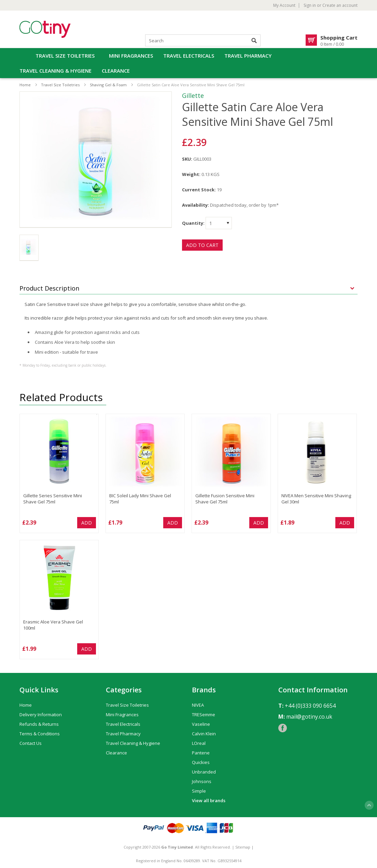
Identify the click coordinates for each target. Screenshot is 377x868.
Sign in (310, 5)
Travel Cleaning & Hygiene (55, 71)
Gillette (193, 95)
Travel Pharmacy (248, 56)
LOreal (199, 743)
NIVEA (198, 705)
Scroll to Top (369, 805)
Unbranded (204, 772)
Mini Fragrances (131, 56)
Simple (199, 791)
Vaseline (201, 724)
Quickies (201, 762)
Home (25, 85)
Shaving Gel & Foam (108, 85)
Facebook (283, 728)
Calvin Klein (204, 734)
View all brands (209, 800)
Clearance (116, 71)
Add (87, 523)
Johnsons (202, 781)
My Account (284, 5)
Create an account (340, 5)
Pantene (201, 753)
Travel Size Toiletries (65, 56)
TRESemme (204, 715)
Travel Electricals (189, 56)
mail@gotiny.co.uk (309, 717)
